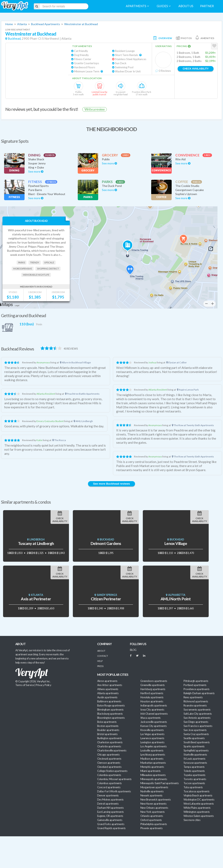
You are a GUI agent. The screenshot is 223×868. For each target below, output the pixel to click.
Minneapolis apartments (154, 779)
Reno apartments (193, 697)
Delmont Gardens (106, 543)
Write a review (95, 109)
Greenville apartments (153, 685)
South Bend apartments (197, 742)
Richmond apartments (196, 701)
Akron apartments (107, 681)
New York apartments (153, 812)
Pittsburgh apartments (196, 681)
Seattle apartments (194, 738)
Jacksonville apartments (154, 722)
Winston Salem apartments (199, 816)
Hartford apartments (152, 693)
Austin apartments (107, 697)
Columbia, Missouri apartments (114, 779)
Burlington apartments (109, 738)
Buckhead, (14, 39)
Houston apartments (152, 701)
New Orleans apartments (154, 808)
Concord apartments (109, 787)
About (101, 651)
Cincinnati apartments (109, 759)
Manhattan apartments (153, 763)
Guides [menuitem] (164, 6)
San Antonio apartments (197, 718)
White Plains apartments (197, 808)
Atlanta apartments (108, 693)
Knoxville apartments (152, 730)
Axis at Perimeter (36, 599)
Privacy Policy (44, 685)
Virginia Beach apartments (198, 795)
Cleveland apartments (109, 767)
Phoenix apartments (151, 828)
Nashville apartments (152, 791)
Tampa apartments (194, 767)
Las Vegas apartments (152, 734)
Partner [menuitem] (207, 6)
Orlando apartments (152, 816)
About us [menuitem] (186, 6)
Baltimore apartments (109, 701)
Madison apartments (152, 759)
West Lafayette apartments (199, 804)
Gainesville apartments (110, 820)
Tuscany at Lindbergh (36, 543)
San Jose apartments (195, 730)
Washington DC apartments (199, 800)
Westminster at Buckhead (81, 24)
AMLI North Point (176, 599)
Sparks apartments (194, 746)
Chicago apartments (108, 755)
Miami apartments (150, 771)
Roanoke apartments (195, 705)
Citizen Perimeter (106, 599)
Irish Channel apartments (154, 714)
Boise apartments (107, 722)
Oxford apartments (151, 820)
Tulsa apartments (193, 787)
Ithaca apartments (150, 718)
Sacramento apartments (197, 710)
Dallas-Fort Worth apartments (114, 791)
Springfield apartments (196, 750)
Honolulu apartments (152, 697)
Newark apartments (151, 795)
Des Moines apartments (110, 800)
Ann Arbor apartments (110, 685)
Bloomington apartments (111, 718)
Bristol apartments (107, 734)
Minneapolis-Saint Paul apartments (159, 783)
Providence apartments (197, 689)
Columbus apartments (109, 783)
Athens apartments (108, 689)
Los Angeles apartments (153, 746)
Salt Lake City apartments (198, 714)
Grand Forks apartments (111, 824)
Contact (102, 656)
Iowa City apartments (152, 710)
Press (100, 666)
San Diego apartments (196, 722)
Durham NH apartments (110, 808)
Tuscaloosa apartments (197, 791)
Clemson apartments (109, 763)
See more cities (192, 820)
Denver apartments (108, 795)
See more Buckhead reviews (111, 484)
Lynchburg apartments (153, 755)
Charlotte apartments (109, 746)
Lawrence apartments (152, 738)
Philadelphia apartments (154, 824)
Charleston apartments (110, 742)
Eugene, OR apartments (110, 816)
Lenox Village (176, 543)
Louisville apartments (152, 750)
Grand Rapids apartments (111, 828)
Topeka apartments (194, 775)
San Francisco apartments (198, 726)
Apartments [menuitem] (137, 6)
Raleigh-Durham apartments (199, 693)
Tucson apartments (194, 783)
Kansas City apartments (153, 726)
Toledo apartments (194, 771)
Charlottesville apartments (112, 750)
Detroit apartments (108, 804)
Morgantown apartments (154, 787)
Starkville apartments (195, 755)
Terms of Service (25, 685)
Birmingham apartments (110, 710)
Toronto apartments (195, 779)
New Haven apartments (153, 804)
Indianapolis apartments (154, 705)
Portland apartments (195, 685)
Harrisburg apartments (153, 689)
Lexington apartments (152, 742)
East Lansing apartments (110, 812)
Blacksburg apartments (110, 714)
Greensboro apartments (154, 681)
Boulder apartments (108, 730)
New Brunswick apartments (155, 800)
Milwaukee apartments (153, 775)
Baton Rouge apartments (111, 705)
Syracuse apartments (195, 763)
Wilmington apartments (197, 812)
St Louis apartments (194, 759)
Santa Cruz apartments (196, 734)
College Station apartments (112, 771)
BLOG (133, 650)
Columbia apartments (109, 775)
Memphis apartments (152, 767)
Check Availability (196, 69)
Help (100, 661)
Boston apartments (108, 726)
